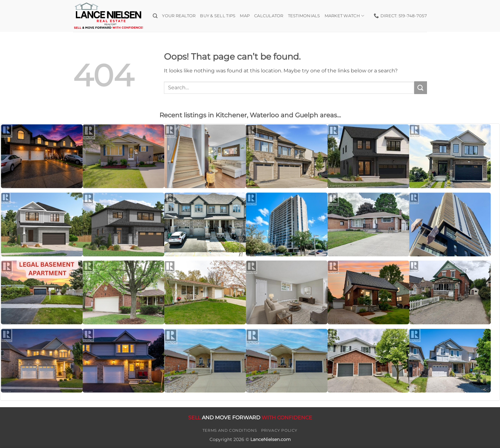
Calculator (269, 16)
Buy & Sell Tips (218, 16)
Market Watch (345, 16)
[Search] (155, 16)
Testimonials (304, 16)
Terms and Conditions (230, 430)
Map (245, 16)
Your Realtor (179, 16)
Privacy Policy (279, 430)
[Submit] (421, 88)
